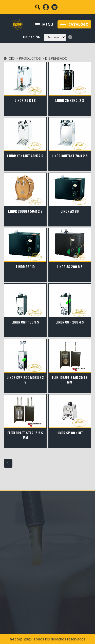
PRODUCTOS (30, 58)
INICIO (9, 58)
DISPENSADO (56, 58)
